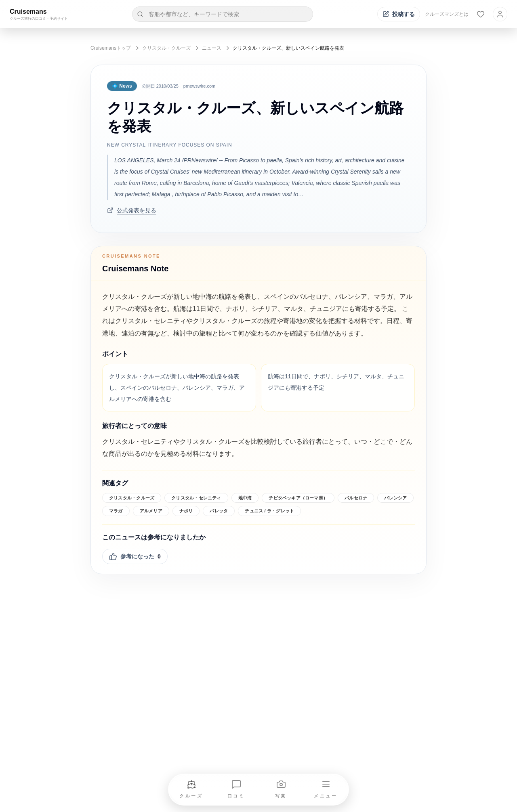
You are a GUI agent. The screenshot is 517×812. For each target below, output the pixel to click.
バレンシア (395, 498)
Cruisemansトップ (111, 48)
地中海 (245, 498)
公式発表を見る (132, 210)
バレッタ (219, 511)
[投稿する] (399, 14)
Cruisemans (28, 12)
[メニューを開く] (326, 790)
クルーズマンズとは (447, 14)
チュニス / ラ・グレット (269, 511)
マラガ (116, 511)
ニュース (212, 48)
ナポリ (186, 511)
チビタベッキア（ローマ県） (298, 498)
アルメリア (151, 511)
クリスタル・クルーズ (166, 48)
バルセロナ (356, 498)
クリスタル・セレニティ (196, 498)
